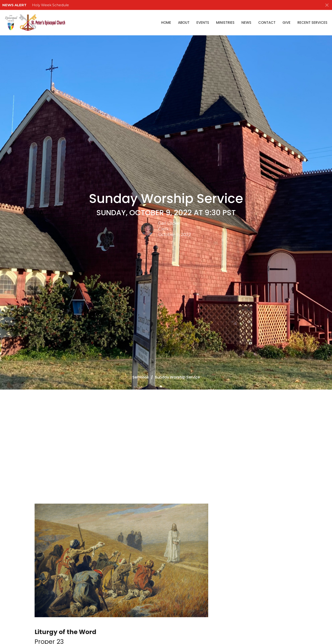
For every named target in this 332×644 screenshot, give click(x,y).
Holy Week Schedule (50, 5)
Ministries (225, 23)
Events (203, 23)
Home (166, 23)
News (246, 23)
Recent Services (312, 23)
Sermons (141, 377)
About (184, 23)
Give (286, 23)
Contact (267, 23)
